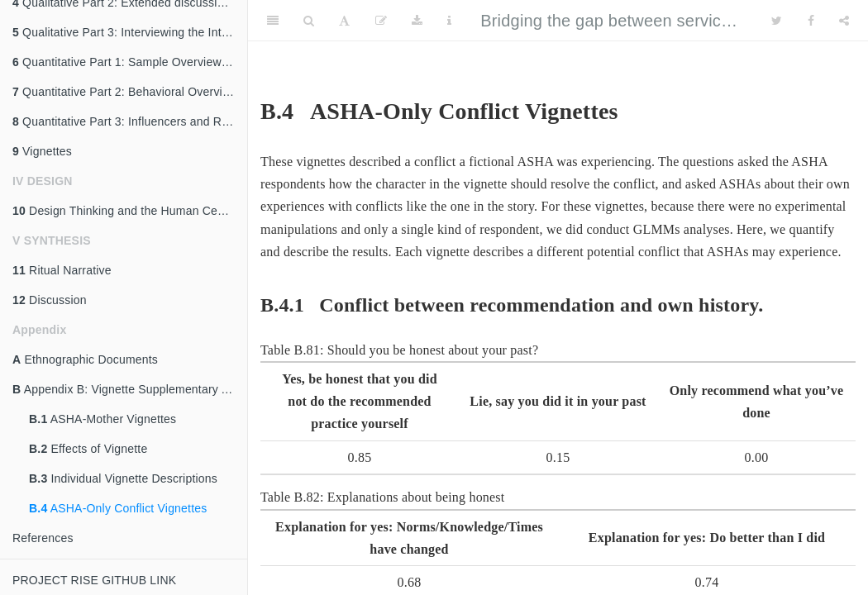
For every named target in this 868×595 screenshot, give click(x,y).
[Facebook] (811, 21)
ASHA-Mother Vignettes (103, 419)
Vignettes (42, 151)
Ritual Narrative (62, 270)
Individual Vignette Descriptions (123, 478)
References (43, 538)
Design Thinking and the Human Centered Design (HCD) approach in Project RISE (130, 211)
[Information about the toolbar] (449, 21)
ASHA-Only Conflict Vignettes (118, 508)
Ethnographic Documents (85, 359)
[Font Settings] (344, 21)
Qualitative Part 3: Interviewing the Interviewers (130, 32)
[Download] (417, 21)
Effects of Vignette (88, 449)
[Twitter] (777, 21)
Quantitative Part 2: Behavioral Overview (125, 92)
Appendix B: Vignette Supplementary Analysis (130, 389)
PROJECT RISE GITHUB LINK (94, 580)
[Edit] (381, 21)
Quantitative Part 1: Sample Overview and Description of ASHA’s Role (130, 62)
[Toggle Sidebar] (273, 21)
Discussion (50, 300)
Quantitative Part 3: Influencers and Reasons (130, 121)
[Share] (844, 21)
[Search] (309, 21)
